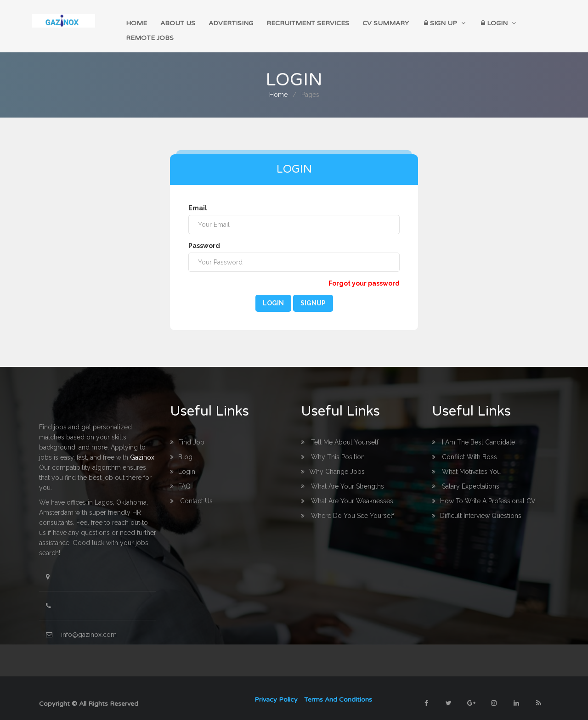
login (183, 460)
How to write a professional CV (484, 489)
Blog (181, 445)
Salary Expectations (466, 475)
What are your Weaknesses (347, 489)
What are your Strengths (342, 475)
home (139, 23)
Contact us (191, 489)
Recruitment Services (298, 23)
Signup (313, 292)
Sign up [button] (426, 23)
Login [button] (476, 23)
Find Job (187, 431)
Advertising (225, 23)
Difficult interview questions (477, 504)
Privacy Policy (276, 688)
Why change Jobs (333, 460)
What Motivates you (466, 460)
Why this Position (333, 445)
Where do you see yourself (348, 504)
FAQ (180, 475)
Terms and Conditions (338, 688)
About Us (176, 23)
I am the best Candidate (473, 431)
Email (198, 197)
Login (273, 292)
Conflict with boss (464, 445)
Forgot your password (364, 272)
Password (204, 234)
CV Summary (372, 23)
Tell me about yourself (340, 431)
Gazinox (142, 446)
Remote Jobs (527, 23)
